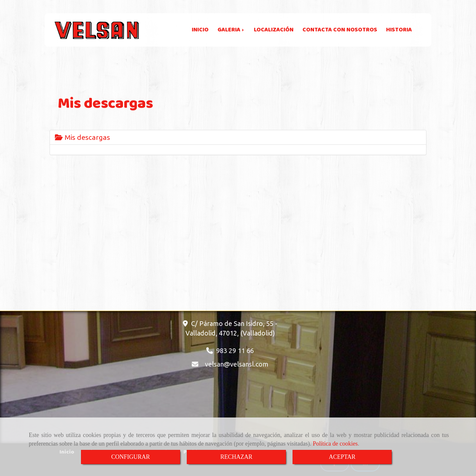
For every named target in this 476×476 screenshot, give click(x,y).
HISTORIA (399, 30)
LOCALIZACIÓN (274, 30)
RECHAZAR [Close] (236, 457)
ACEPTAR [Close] (342, 457)
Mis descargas (82, 137)
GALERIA (231, 30)
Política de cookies (335, 444)
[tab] (238, 137)
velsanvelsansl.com (237, 364)
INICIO (200, 30)
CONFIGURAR (130, 457)
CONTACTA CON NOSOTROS (340, 30)
